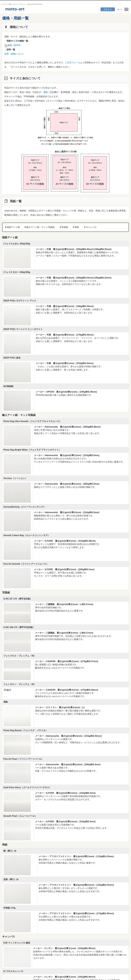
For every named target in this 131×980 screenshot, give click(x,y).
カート (120, 9)
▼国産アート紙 (12, 227)
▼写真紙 (64, 227)
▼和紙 (76, 227)
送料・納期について (14, 54)
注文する (108, 9)
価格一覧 (48, 92)
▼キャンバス (90, 227)
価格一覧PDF (14, 45)
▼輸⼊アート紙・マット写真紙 (39, 227)
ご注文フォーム (73, 63)
